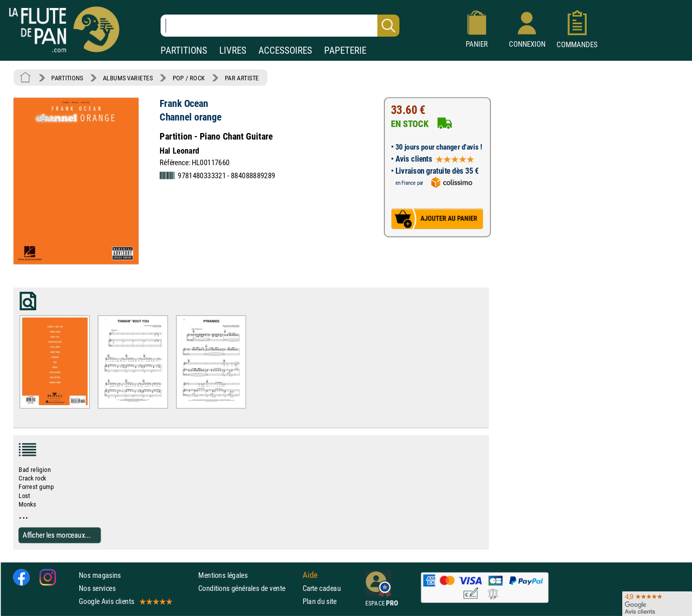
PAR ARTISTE (242, 78)
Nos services (97, 588)
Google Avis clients (125, 601)
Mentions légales (223, 575)
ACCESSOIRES (285, 50)
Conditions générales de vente (248, 588)
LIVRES (233, 50)
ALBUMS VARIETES (128, 78)
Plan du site (320, 601)
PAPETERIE (345, 50)
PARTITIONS (184, 50)
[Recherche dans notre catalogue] (280, 26)
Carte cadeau (322, 588)
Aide (310, 575)
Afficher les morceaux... (57, 535)
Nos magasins (100, 575)
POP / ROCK (189, 78)
